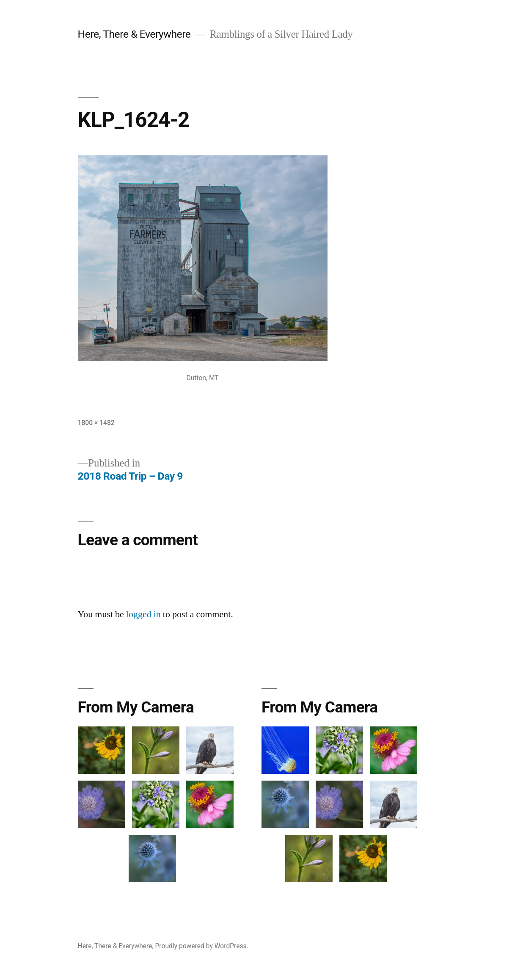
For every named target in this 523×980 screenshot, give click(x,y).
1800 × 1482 (96, 423)
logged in (143, 614)
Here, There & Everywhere (134, 34)
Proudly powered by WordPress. (202, 946)
